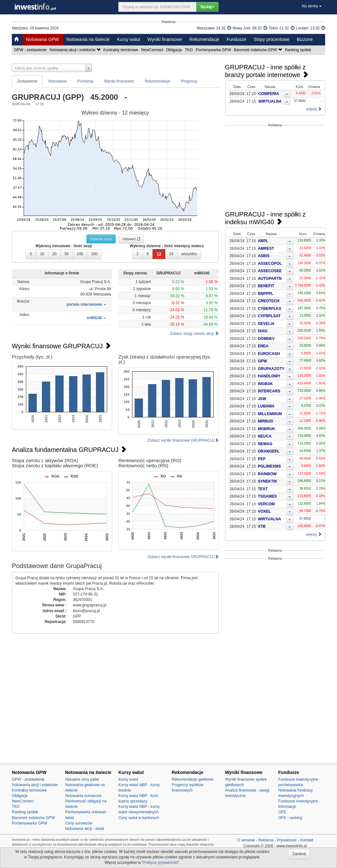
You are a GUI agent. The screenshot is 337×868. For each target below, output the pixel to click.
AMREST (266, 249)
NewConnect (153, 50)
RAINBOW (267, 474)
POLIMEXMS (269, 466)
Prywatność (287, 840)
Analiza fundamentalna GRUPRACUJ (69, 450)
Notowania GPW (42, 39)
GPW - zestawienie (31, 50)
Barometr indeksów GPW (259, 50)
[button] (86, 305)
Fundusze (236, 39)
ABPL (263, 241)
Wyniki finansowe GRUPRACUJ (61, 346)
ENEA (263, 346)
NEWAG (265, 444)
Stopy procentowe (271, 39)
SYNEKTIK (267, 481)
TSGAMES (267, 496)
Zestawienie (27, 81)
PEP (262, 459)
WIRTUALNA (270, 101)
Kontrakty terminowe (121, 50)
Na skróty (312, 6)
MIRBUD (265, 421)
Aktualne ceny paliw (82, 779)
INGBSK (265, 384)
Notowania (57, 81)
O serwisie (246, 840)
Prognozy (189, 81)
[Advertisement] (275, 169)
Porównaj (85, 81)
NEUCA (265, 436)
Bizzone (305, 39)
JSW (262, 399)
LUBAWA (266, 406)
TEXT (263, 489)
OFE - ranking (290, 818)
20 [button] (54, 254)
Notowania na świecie (88, 39)
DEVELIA (266, 324)
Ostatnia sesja (101, 239)
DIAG (263, 331)
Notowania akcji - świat (85, 829)
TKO (189, 50)
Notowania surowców (83, 796)
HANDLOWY (269, 376)
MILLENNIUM (270, 414)
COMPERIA (269, 94)
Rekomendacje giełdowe (193, 779)
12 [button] (159, 254)
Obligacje (174, 50)
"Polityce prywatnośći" (160, 863)
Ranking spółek (298, 50)
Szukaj (208, 7)
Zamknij (299, 854)
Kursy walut (129, 39)
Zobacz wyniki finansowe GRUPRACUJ (183, 440)
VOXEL (264, 511)
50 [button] (67, 254)
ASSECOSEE (270, 271)
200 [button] (94, 254)
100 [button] (80, 254)
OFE (282, 812)
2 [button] (138, 254)
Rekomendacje (204, 39)
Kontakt (307, 840)
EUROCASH (269, 354)
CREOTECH (268, 301)
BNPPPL (266, 294)
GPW (262, 361)
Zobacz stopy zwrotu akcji (194, 334)
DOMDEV (266, 339)
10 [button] (42, 254)
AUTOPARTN (270, 279)
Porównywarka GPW (214, 50)
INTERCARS (269, 391)
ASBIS (264, 256)
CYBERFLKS (269, 309)
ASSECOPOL (270, 264)
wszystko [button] (189, 254)
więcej (314, 109)
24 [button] (171, 254)
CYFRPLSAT (269, 316)
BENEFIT (266, 286)
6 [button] (148, 254)
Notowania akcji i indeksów (75, 50)
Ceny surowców (79, 823)
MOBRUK (266, 429)
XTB (262, 526)
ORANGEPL (269, 451)
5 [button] (31, 254)
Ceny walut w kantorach (139, 818)
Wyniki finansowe (165, 39)
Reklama (266, 840)
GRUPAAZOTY (271, 369)
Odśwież (131, 239)
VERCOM (266, 504)
